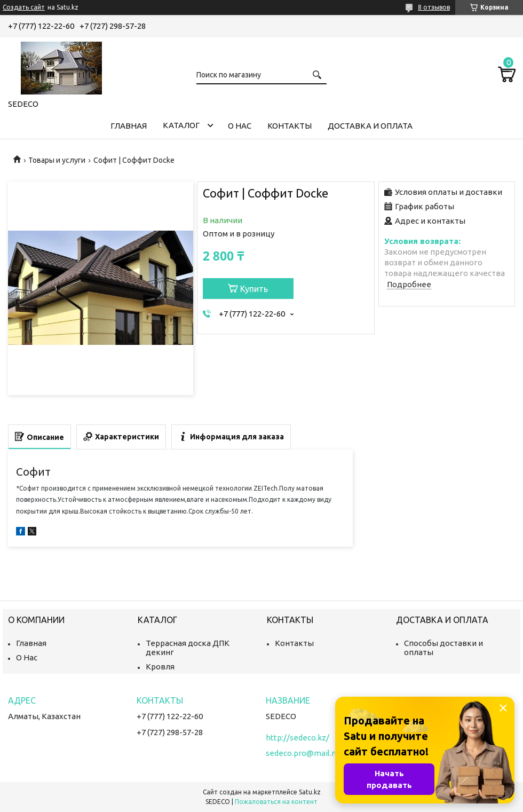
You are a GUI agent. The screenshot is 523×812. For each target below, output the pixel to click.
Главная (129, 126)
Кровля (160, 667)
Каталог (181, 125)
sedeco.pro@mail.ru (302, 753)
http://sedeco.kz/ (298, 738)
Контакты (290, 126)
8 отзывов (434, 7)
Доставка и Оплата (370, 126)
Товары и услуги (57, 160)
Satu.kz (310, 792)
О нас (240, 126)
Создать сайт (24, 7)
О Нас (27, 657)
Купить (254, 289)
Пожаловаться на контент (276, 802)
